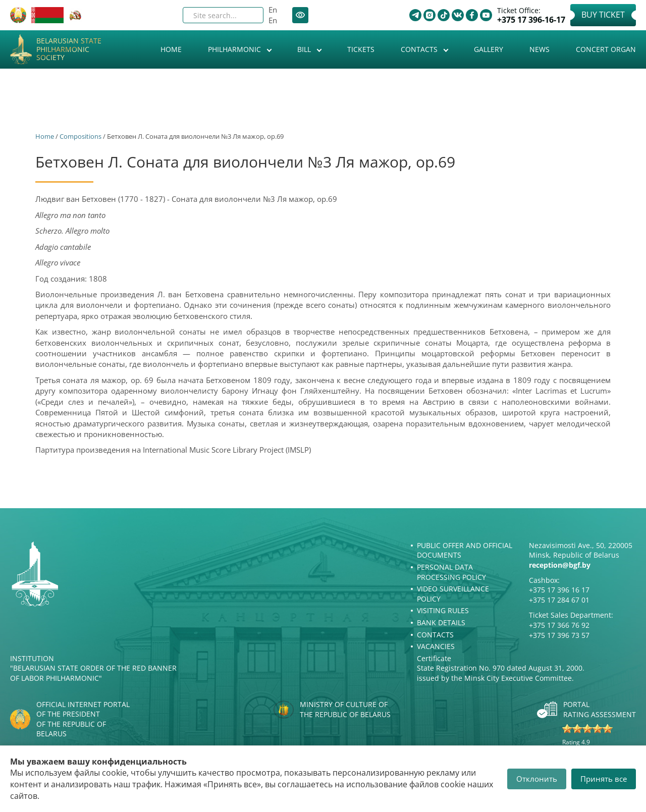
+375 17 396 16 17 (559, 590)
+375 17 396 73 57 (559, 635)
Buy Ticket (603, 15)
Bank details (441, 622)
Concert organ (606, 49)
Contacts (420, 49)
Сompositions (80, 136)
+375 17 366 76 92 (559, 625)
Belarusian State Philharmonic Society (69, 49)
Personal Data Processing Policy (451, 572)
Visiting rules (443, 610)
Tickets (361, 49)
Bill (305, 49)
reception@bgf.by (560, 565)
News (540, 49)
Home (171, 49)
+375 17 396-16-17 (531, 20)
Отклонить (537, 779)
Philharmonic (235, 49)
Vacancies (436, 646)
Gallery (489, 49)
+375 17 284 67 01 (559, 600)
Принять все (604, 779)
